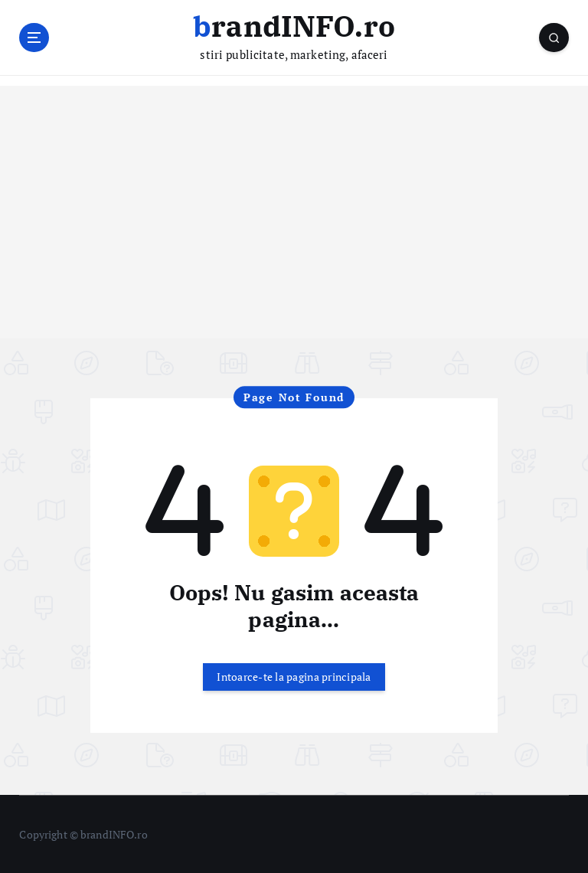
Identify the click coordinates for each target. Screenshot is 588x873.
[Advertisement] (294, 231)
